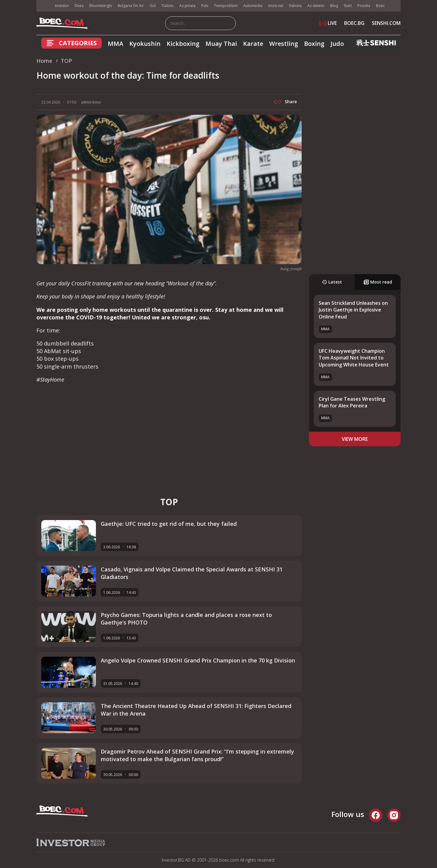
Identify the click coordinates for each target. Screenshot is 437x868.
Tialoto (168, 6)
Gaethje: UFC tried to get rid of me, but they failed (169, 524)
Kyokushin (145, 44)
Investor (62, 6)
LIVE (328, 23)
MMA (115, 44)
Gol (153, 6)
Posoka (364, 6)
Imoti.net (276, 6)
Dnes (79, 6)
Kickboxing (183, 44)
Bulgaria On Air (131, 6)
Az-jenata (187, 6)
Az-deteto (316, 6)
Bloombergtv (101, 6)
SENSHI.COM (386, 23)
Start (348, 6)
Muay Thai (221, 44)
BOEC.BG (354, 23)
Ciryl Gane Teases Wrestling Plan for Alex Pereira (352, 402)
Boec (380, 6)
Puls (205, 6)
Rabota (295, 6)
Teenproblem (226, 6)
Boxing (314, 44)
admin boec (91, 102)
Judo (337, 44)
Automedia (253, 6)
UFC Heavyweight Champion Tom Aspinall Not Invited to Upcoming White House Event (354, 358)
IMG (44, 6)
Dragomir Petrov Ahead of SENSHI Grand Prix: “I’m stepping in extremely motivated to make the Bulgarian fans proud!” (197, 755)
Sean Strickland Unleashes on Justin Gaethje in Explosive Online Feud (353, 310)
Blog (334, 6)
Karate (253, 44)
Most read (378, 282)
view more (355, 439)
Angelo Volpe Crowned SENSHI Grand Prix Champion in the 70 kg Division (198, 660)
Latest (332, 282)
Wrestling (284, 44)
